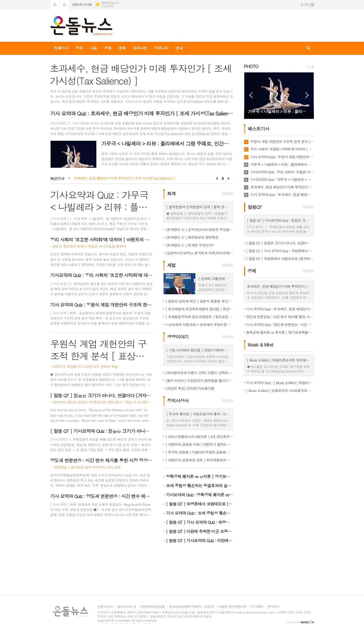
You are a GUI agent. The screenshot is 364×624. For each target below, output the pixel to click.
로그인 (305, 4)
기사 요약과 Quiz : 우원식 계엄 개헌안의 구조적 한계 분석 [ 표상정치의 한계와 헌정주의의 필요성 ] (282, 157)
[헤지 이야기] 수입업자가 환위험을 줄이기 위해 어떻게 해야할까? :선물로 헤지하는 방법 (199, 381)
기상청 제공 (108, 6)
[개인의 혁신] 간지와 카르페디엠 (190, 388)
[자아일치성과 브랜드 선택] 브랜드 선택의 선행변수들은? (199, 373)
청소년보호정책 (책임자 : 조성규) (191, 607)
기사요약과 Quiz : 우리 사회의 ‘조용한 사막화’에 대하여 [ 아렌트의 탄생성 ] (282, 172)
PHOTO (251, 66)
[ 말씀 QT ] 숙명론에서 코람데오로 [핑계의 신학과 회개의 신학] (200, 504)
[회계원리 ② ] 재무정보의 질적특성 (192, 237)
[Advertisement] (101, 532)
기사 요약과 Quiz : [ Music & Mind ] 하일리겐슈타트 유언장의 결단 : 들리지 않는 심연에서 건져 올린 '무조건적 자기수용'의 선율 (280, 383)
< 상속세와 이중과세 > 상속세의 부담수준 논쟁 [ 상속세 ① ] (199, 325)
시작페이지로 (55, 5)
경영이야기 (178, 337)
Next (229, 178)
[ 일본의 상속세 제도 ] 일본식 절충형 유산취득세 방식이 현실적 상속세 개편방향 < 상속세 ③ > (199, 301)
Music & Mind (260, 345)
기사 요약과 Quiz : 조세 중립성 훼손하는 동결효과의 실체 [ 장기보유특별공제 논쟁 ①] (200, 513)
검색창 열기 (309, 48)
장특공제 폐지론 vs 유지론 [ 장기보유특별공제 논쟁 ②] (200, 476)
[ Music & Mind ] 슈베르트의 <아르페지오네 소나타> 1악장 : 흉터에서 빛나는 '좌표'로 (280, 390)
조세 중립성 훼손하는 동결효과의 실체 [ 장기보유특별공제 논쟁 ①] (200, 485)
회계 (171, 194)
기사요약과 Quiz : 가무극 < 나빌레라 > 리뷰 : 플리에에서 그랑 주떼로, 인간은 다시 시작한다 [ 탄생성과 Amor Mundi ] (282, 180)
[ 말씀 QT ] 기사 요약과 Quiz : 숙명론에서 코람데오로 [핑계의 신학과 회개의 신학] (200, 522)
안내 (179, 48)
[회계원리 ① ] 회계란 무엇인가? (190, 245)
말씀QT (255, 207)
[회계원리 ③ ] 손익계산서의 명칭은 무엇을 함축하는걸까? (199, 229)
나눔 (93, 48)
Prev (217, 178)
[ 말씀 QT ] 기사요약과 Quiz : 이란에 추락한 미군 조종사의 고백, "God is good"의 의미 (200, 540)
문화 (122, 48)
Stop (223, 178)
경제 (108, 48)
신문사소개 (105, 607)
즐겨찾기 (64, 5)
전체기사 (61, 48)
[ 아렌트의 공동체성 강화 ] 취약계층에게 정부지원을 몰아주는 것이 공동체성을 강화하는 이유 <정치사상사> (199, 460)
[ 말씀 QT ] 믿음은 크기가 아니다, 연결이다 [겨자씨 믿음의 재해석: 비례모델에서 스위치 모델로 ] (280, 243)
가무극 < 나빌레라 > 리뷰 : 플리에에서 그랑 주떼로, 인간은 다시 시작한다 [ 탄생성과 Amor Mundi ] (282, 164)
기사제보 (257, 607)
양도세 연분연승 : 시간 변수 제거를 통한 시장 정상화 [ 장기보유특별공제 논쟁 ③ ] (280, 317)
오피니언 (140, 48)
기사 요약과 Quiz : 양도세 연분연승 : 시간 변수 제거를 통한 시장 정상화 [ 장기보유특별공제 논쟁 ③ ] (280, 325)
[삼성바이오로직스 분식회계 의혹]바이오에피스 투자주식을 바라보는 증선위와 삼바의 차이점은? (199, 253)
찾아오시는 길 (127, 607)
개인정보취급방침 (153, 607)
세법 (171, 265)
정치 (79, 48)
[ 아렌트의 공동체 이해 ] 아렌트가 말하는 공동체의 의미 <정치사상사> (199, 444)
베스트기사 (259, 129)
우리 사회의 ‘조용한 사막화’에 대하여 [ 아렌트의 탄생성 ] (282, 149)
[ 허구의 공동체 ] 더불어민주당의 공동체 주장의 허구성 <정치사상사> (199, 452)
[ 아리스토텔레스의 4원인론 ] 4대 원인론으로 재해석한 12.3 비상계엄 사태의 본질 (199, 437)
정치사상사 (178, 401)
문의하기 (273, 607)
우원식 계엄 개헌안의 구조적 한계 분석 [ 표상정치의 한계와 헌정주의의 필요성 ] (282, 142)
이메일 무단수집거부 (233, 607)
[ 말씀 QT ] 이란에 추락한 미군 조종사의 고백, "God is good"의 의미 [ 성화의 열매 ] (200, 531)
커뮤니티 (161, 48)
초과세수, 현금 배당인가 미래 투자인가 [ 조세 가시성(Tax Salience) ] (124, 178)
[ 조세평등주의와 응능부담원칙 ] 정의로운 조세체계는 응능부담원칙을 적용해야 (199, 317)
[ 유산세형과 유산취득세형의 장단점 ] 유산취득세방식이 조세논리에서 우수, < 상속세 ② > (199, 309)
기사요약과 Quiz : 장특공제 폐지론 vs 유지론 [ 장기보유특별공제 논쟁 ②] (200, 495)
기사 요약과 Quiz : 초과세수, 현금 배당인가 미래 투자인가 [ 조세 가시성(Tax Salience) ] (282, 195)
